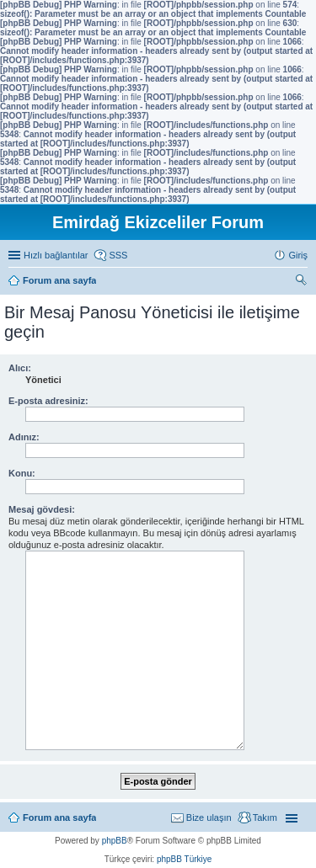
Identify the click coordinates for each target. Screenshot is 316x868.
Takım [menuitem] (265, 817)
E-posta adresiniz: (48, 401)
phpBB (115, 841)
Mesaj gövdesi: (42, 509)
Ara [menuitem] (303, 282)
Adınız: (24, 437)
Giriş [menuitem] (298, 255)
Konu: (22, 473)
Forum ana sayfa (59, 817)
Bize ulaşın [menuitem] (209, 817)
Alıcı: (20, 368)
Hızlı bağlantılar (56, 255)
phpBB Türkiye (184, 859)
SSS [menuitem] (118, 255)
